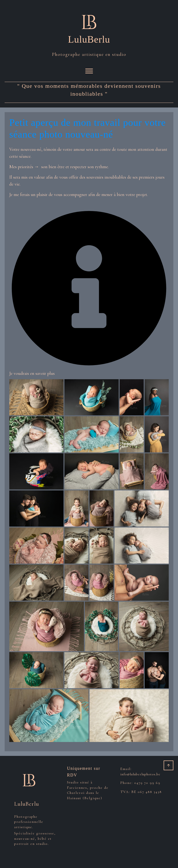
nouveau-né (31, 149)
